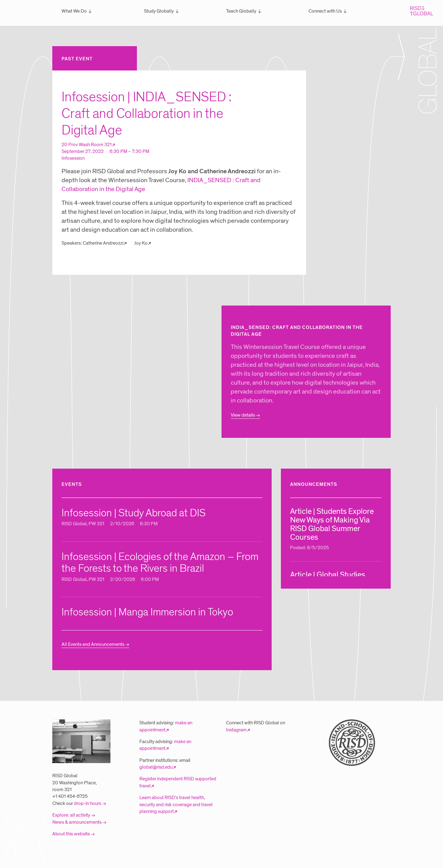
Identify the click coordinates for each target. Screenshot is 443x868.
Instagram (236, 730)
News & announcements (77, 822)
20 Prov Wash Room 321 (87, 145)
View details (243, 415)
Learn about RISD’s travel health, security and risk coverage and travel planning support (176, 804)
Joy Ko (141, 243)
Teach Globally (241, 11)
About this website (71, 834)
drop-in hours (88, 803)
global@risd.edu (156, 767)
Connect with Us (325, 11)
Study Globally (159, 11)
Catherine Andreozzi (103, 243)
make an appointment (165, 745)
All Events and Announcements (93, 644)
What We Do (74, 11)
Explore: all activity (71, 815)
